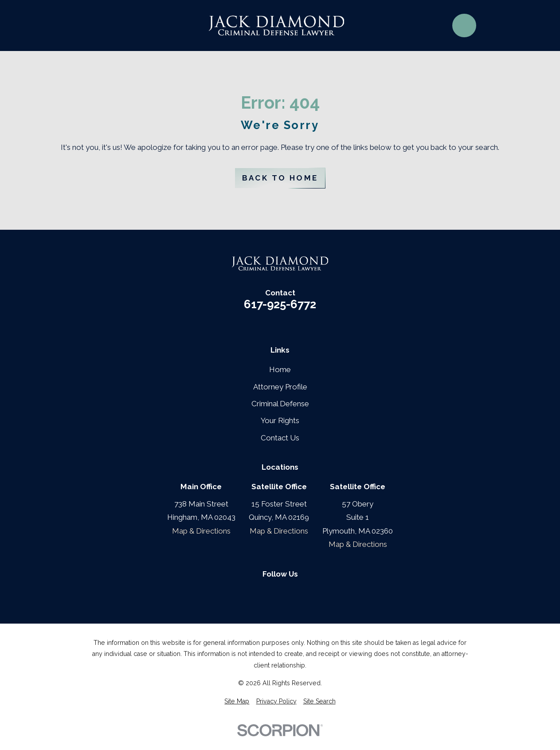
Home (280, 369)
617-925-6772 (280, 305)
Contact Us (280, 438)
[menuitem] (237, 702)
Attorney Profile (280, 387)
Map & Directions (201, 531)
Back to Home (280, 178)
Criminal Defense (280, 404)
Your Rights (280, 420)
